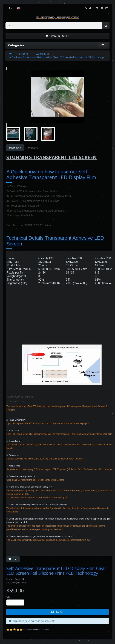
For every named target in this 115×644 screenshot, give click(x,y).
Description (15, 148)
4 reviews (28, 630)
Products (24, 54)
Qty (8, 597)
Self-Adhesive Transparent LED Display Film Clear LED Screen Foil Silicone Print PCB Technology (57, 57)
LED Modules (42, 54)
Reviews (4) (32, 148)
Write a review (41, 630)
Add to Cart (58, 612)
